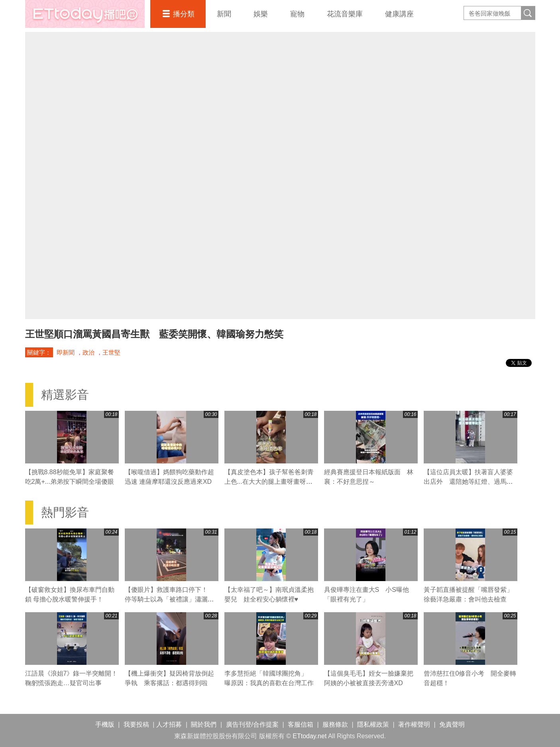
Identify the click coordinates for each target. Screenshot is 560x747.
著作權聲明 (414, 724)
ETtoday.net (309, 736)
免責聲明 (452, 724)
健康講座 (399, 14)
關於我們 (204, 724)
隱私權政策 (373, 724)
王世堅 (111, 352)
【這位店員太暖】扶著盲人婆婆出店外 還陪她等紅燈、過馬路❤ (468, 482)
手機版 (105, 724)
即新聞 (66, 352)
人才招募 (169, 724)
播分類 (184, 14)
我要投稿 (136, 724)
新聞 (224, 14)
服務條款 (335, 724)
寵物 (297, 14)
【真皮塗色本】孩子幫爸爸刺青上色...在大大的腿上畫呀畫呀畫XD (269, 482)
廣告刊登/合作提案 (252, 724)
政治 (88, 352)
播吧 (85, 14)
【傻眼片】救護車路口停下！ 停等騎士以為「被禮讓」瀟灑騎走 (169, 599)
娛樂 (261, 14)
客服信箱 (301, 724)
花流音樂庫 (345, 14)
